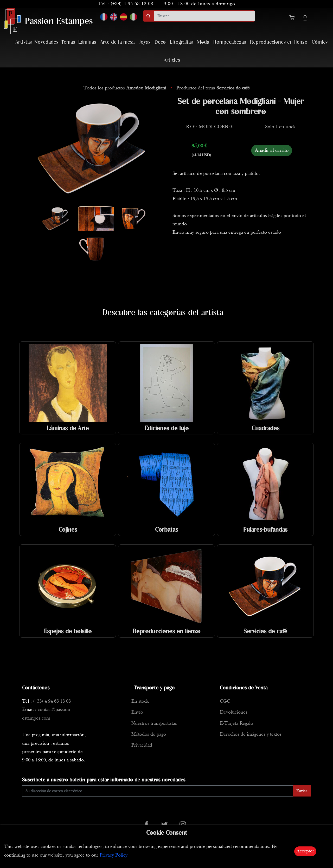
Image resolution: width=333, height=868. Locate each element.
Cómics (320, 42)
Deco (160, 42)
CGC (225, 701)
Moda (203, 42)
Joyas (145, 42)
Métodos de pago (149, 735)
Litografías (181, 42)
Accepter (305, 851)
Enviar (302, 791)
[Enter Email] (158, 791)
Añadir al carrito (272, 151)
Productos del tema (213, 88)
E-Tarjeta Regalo (236, 724)
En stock (140, 701)
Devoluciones (234, 712)
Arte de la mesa (117, 42)
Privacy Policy (114, 855)
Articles (172, 60)
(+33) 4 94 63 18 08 (132, 4)
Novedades (46, 42)
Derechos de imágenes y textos (251, 735)
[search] (204, 16)
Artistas (24, 42)
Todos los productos (126, 88)
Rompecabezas (230, 42)
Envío (137, 712)
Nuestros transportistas (154, 724)
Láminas (87, 42)
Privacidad (142, 745)
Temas (68, 42)
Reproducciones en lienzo (279, 42)
